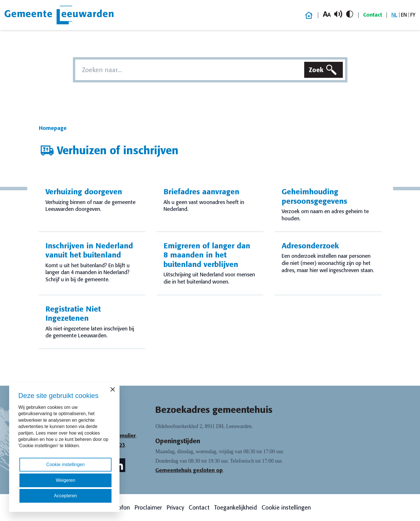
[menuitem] (394, 15)
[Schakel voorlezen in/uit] (338, 14)
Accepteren (66, 496)
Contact (373, 15)
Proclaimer (148, 508)
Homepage (53, 128)
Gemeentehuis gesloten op (189, 470)
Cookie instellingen (286, 508)
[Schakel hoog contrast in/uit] (350, 14)
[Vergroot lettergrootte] (327, 14)
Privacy (175, 508)
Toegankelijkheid (236, 508)
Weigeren (65, 480)
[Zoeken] (324, 70)
